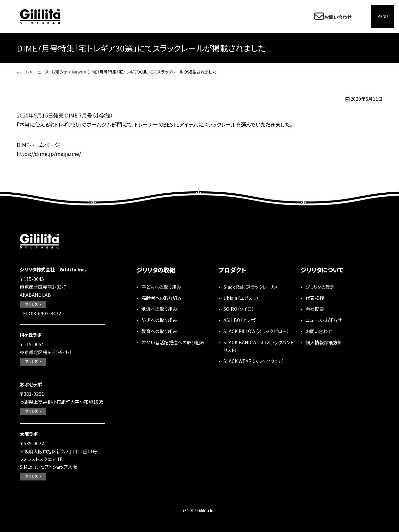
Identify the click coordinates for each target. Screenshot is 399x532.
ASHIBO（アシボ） (241, 320)
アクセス (31, 304)
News (77, 72)
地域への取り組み (159, 309)
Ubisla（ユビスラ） (241, 298)
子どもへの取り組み (161, 287)
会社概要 (315, 309)
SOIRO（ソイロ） (239, 309)
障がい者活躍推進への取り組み (173, 342)
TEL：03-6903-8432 (40, 313)
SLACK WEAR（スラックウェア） (254, 361)
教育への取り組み (159, 331)
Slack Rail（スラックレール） (251, 287)
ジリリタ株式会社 (40, 17)
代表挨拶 (315, 298)
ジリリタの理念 (320, 287)
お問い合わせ (337, 16)
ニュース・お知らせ (50, 72)
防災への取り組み (159, 320)
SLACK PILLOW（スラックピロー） (256, 331)
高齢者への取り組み (162, 298)
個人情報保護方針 (324, 342)
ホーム (23, 72)
